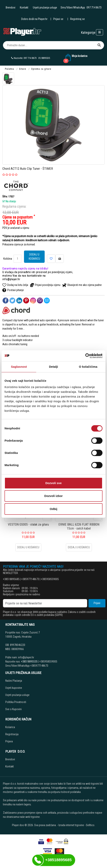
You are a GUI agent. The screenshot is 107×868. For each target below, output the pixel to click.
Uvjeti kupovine (14, 688)
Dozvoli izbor (53, 496)
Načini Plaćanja (14, 681)
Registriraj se (77, 19)
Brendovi (11, 8)
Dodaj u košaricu (34, 257)
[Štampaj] (60, 259)
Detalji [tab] (53, 367)
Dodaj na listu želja (15, 285)
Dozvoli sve (54, 483)
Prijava (9, 741)
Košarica (10, 727)
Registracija (12, 734)
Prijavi (97, 603)
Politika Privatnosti (16, 702)
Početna (9, 69)
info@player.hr (11, 279)
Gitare (23, 69)
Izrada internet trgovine (71, 825)
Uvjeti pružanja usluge (45, 8)
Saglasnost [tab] (19, 367)
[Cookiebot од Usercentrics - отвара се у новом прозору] (85, 356)
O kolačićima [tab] (88, 367)
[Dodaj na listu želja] (51, 259)
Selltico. (90, 825)
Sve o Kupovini (13, 709)
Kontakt (24, 8)
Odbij (53, 509)
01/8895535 (44, 58)
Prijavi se (58, 19)
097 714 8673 (94, 8)
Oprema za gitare (41, 69)
